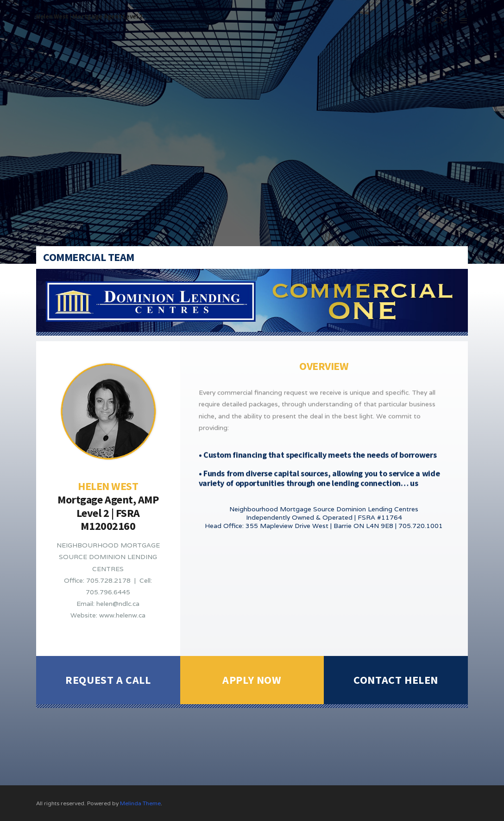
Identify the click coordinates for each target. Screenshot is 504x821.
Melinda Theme (140, 803)
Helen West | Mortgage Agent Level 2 (89, 16)
